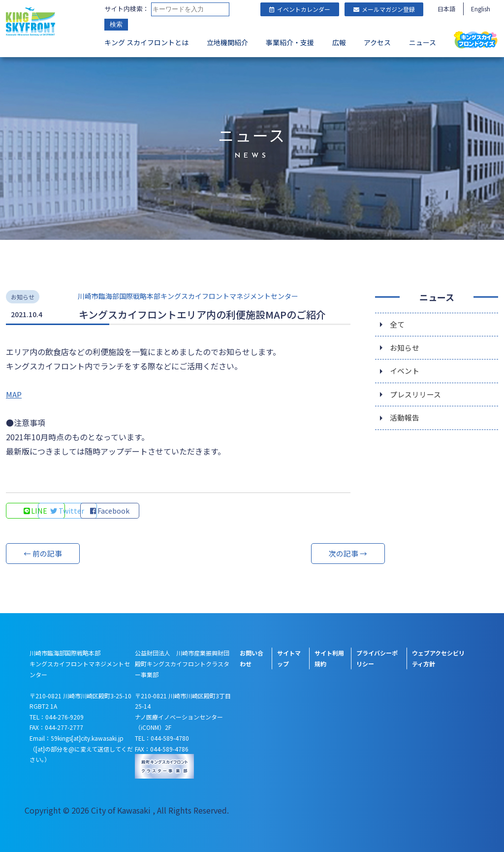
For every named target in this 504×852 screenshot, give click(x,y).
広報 (339, 42)
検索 (116, 24)
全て (398, 325)
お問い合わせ (252, 658)
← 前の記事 (43, 554)
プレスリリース (417, 398)
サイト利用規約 (329, 658)
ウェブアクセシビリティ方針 (438, 658)
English (481, 9)
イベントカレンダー (300, 9)
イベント (406, 374)
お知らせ (406, 349)
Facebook (168, 511)
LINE (36, 511)
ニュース (423, 42)
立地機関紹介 (227, 42)
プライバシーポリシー (377, 658)
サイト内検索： (127, 9)
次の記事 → (314, 554)
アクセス (377, 42)
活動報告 (406, 423)
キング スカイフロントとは (146, 42)
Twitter (102, 511)
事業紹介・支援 (290, 42)
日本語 (446, 9)
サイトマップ (289, 658)
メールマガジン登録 (384, 9)
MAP (14, 394)
